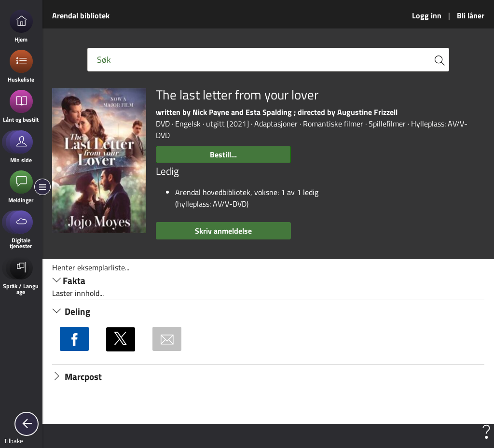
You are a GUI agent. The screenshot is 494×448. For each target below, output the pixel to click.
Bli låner (471, 15)
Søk (104, 60)
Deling (71, 311)
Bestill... (223, 154)
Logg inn (427, 15)
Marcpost (77, 377)
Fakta (69, 280)
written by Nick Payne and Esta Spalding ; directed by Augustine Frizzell (277, 112)
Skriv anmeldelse (223, 231)
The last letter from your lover (237, 95)
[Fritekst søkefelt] (268, 60)
